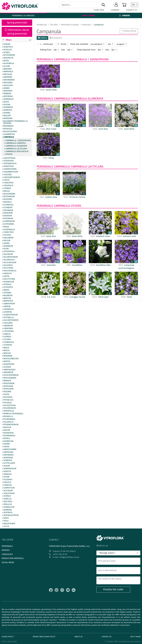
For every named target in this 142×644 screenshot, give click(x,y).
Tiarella (7, 499)
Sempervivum (10, 469)
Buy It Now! (89, 16)
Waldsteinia (9, 524)
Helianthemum (11, 257)
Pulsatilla (8, 422)
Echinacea (8, 205)
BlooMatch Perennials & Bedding (15, 122)
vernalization (97, 44)
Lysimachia (9, 342)
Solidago (8, 480)
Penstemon (9, 383)
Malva (6, 348)
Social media (8, 562)
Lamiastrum (9, 304)
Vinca (6, 518)
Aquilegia (8, 85)
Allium (7, 66)
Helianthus (9, 260)
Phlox (6, 395)
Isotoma (7, 293)
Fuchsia (7, 235)
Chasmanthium (11, 172)
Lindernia (8, 329)
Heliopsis (8, 265)
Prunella (8, 416)
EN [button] (134, 5)
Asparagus (9, 99)
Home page (99, 10)
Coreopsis (8, 183)
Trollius (8, 504)
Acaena (7, 44)
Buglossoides (10, 132)
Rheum (7, 430)
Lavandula (9, 309)
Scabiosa (8, 460)
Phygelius (8, 400)
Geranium (8, 246)
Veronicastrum (11, 515)
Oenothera (9, 364)
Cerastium (8, 166)
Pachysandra (10, 378)
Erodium (8, 216)
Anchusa (8, 75)
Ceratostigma (10, 169)
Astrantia (8, 107)
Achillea (7, 50)
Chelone (7, 175)
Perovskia (8, 386)
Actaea (7, 52)
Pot (110, 44)
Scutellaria (9, 463)
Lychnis (7, 340)
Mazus (6, 351)
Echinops (8, 208)
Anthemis (8, 83)
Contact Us (132, 10)
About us (79, 637)
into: (63, 50)
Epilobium (8, 210)
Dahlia (7, 191)
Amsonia (7, 69)
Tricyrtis (8, 502)
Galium (7, 241)
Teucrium (8, 491)
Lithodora (8, 331)
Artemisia (8, 96)
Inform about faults (9, 641)
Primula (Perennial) (13, 414)
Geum (6, 249)
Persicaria (8, 389)
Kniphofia (8, 301)
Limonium (8, 326)
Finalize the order (113, 589)
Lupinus (7, 337)
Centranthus (10, 164)
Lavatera (8, 312)
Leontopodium (10, 315)
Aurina (7, 113)
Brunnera (8, 126)
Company (115, 10)
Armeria (7, 94)
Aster (6, 102)
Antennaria (9, 80)
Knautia (7, 298)
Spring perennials (17, 23)
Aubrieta (8, 110)
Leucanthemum (11, 320)
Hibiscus (8, 274)
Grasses (6, 550)
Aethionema (9, 55)
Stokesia (7, 485)
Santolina (8, 452)
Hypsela (7, 285)
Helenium (8, 254)
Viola (6, 521)
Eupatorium (9, 221)
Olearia (7, 367)
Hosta (6, 276)
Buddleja (8, 129)
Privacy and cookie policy (44, 637)
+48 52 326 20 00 (58, 554)
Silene (6, 477)
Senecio (7, 471)
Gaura (6, 243)
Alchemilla (9, 63)
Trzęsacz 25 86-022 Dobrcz (62, 551)
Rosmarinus (9, 436)
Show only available (79, 44)
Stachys (7, 483)
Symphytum (9, 488)
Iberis (6, 290)
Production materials (13, 558)
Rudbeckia (8, 441)
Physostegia (9, 406)
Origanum (8, 373)
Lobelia (7, 334)
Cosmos (7, 188)
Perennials (45, 59)
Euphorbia (9, 224)
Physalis (8, 403)
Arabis (7, 88)
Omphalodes (9, 370)
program (121, 44)
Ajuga (6, 61)
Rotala (7, 438)
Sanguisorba (10, 449)
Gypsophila (9, 252)
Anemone (8, 77)
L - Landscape (47, 44)
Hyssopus (8, 287)
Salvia (6, 447)
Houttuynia (9, 279)
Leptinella (8, 318)
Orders (124, 16)
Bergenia (8, 118)
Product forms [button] (130, 31)
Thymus (7, 496)
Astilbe (7, 105)
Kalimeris (8, 296)
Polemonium (9, 408)
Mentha (7, 353)
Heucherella (10, 271)
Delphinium (9, 197)
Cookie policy (8, 637)
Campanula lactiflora (16, 149)
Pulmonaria (9, 419)
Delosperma (9, 194)
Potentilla (9, 411)
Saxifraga (8, 458)
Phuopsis (8, 397)
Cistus (6, 180)
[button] (116, 5)
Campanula (9, 137)
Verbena (7, 510)
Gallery (42, 38)
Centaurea (9, 161)
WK (55, 50)
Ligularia (8, 323)
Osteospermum (11, 375)
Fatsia (6, 227)
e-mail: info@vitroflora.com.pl (64, 557)
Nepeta (7, 361)
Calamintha (9, 134)
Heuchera (8, 268)
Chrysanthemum (12, 177)
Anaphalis (8, 72)
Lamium (7, 307)
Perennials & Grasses (23, 16)
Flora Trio (8, 232)
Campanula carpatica (16, 143)
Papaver (7, 381)
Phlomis (7, 392)
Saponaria (8, 455)
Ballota (7, 116)
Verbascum (9, 507)
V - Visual (62, 44)
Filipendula (9, 230)
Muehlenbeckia (11, 359)
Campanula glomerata (16, 146)
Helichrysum (10, 263)
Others (9, 154)
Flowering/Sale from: (86, 50)
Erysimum (8, 219)
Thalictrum (9, 493)
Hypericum (9, 282)
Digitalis (7, 202)
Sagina (7, 444)
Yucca (6, 526)
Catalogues (7, 554)
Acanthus (8, 47)
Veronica (8, 513)
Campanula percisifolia (17, 152)
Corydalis (8, 186)
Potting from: (46, 50)
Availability (56, 38)
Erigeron (8, 213)
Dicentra (8, 199)
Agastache (8, 58)
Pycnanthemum (11, 425)
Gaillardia (8, 238)
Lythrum (8, 345)
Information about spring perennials (17, 32)
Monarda (8, 356)
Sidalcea (7, 474)
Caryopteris (9, 158)
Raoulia (7, 428)
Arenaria (8, 91)
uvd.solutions (135, 641)
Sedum (7, 466)
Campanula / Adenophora (18, 141)
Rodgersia (8, 433)
